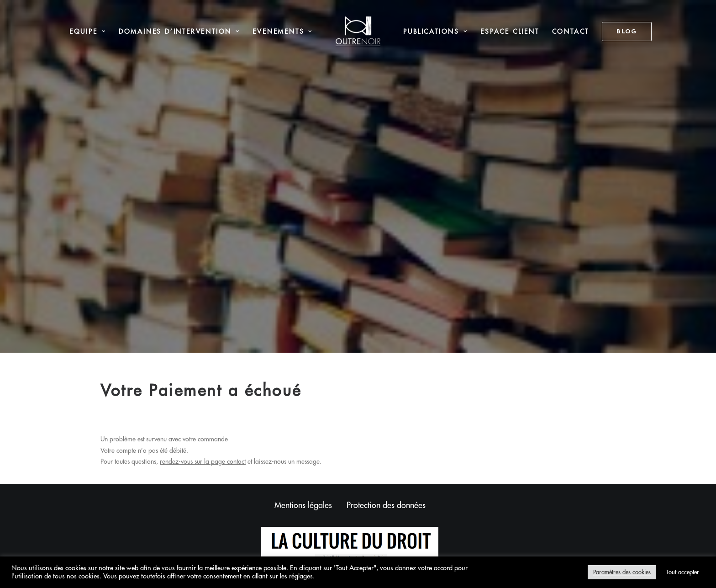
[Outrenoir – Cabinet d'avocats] (358, 31)
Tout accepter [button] (683, 572)
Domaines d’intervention (179, 32)
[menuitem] (88, 31)
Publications (435, 32)
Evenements (282, 32)
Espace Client (510, 32)
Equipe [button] (88, 32)
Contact (571, 32)
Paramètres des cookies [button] (622, 572)
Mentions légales (303, 472)
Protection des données (386, 472)
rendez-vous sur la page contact (203, 429)
